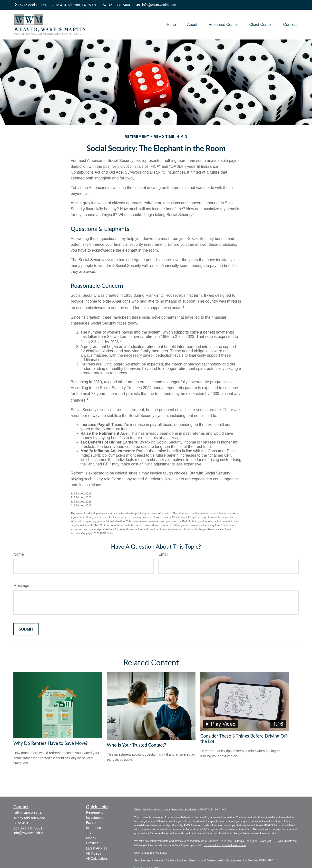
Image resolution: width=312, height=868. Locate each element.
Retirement (94, 812)
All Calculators (97, 858)
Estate (91, 823)
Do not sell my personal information (225, 845)
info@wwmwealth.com (156, 5)
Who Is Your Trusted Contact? (136, 745)
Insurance (93, 828)
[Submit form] (26, 629)
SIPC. (271, 860)
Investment (94, 818)
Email (163, 554)
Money (91, 838)
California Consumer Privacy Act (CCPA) (257, 841)
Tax (89, 833)
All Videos (94, 853)
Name (19, 554)
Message (21, 586)
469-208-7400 (116, 5)
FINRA (263, 860)
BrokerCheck (219, 809)
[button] (171, 25)
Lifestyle (92, 843)
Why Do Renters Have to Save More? (51, 743)
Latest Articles (97, 848)
